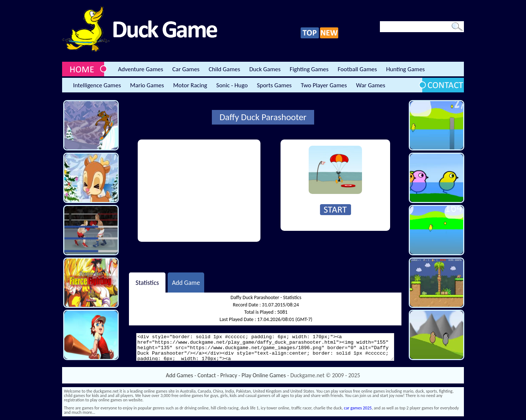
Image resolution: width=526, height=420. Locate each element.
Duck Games (265, 69)
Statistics (147, 282)
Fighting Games (309, 69)
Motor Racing (190, 85)
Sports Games (274, 85)
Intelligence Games (97, 85)
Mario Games (147, 85)
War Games (371, 85)
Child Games (224, 69)
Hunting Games (405, 69)
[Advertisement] (199, 191)
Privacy (229, 375)
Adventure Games (141, 69)
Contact (207, 375)
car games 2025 (358, 408)
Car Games (186, 69)
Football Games (357, 69)
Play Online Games (264, 375)
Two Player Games (324, 85)
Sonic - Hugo (232, 85)
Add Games (179, 375)
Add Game (186, 282)
